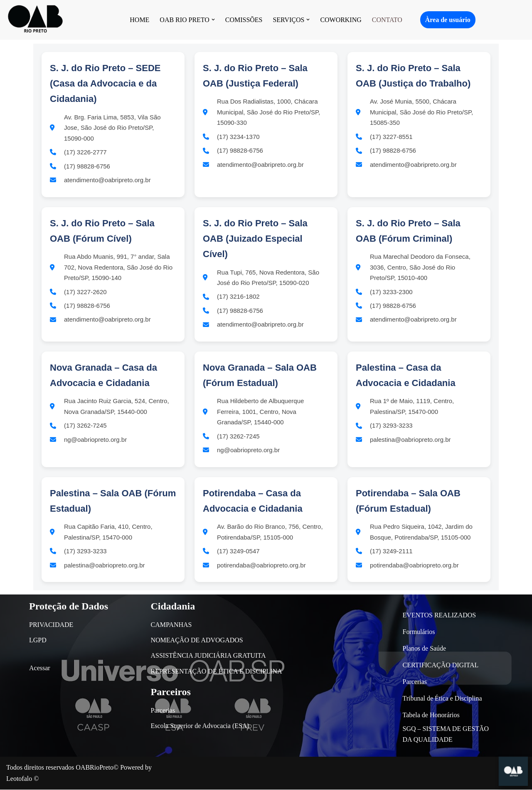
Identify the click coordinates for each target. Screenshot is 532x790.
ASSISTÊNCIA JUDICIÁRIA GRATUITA (208, 656)
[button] (213, 20)
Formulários (419, 632)
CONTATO (387, 20)
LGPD (38, 641)
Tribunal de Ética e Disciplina (442, 699)
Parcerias (163, 711)
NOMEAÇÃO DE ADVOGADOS (197, 641)
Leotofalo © (22, 779)
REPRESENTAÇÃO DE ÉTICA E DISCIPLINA (217, 672)
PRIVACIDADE (51, 625)
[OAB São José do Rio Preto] (35, 20)
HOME (139, 20)
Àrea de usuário (448, 20)
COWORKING (341, 20)
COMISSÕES (244, 20)
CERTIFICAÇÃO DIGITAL (441, 665)
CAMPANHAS (171, 625)
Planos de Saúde (425, 649)
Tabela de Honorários (431, 715)
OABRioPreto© (97, 768)
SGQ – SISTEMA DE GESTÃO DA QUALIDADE (446, 735)
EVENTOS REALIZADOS (440, 615)
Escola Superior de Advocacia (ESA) (200, 726)
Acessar (40, 669)
